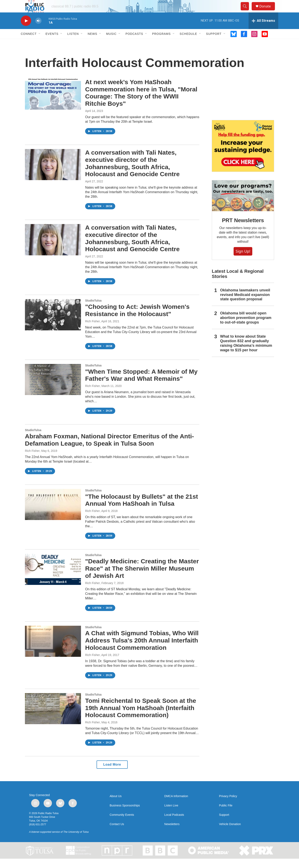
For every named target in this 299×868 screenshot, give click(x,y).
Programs (161, 43)
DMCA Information (176, 806)
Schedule (188, 43)
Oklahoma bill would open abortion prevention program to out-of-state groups (246, 327)
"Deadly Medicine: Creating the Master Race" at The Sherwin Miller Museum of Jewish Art (142, 578)
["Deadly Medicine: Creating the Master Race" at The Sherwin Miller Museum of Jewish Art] (53, 578)
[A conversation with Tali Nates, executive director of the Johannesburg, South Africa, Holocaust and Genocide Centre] (53, 174)
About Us (116, 806)
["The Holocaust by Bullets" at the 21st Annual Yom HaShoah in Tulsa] (53, 514)
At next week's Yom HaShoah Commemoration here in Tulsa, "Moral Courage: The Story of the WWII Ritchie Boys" (141, 102)
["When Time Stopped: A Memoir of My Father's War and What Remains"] (53, 389)
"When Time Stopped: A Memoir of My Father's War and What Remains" (141, 384)
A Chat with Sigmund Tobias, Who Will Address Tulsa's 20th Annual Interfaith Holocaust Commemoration (142, 650)
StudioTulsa (93, 310)
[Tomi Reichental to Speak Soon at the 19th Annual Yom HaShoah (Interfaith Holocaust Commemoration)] (53, 718)
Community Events (122, 824)
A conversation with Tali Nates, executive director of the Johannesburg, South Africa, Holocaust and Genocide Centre (132, 173)
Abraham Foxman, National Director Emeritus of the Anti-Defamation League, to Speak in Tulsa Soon (109, 449)
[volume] (38, 30)
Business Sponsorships (125, 815)
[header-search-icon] (247, 11)
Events (52, 43)
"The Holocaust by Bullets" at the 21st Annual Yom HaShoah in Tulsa (142, 509)
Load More (112, 774)
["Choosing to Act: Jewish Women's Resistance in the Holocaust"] (53, 324)
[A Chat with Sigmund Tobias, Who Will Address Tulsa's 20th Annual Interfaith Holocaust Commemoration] (53, 651)
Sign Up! (243, 261)
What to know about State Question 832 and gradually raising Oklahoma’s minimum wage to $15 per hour (246, 353)
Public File (226, 815)
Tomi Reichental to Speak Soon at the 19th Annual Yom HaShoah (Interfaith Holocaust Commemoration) (141, 717)
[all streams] (263, 30)
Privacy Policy (228, 806)
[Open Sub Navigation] (40, 43)
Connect (29, 43)
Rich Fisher (93, 331)
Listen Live (171, 815)
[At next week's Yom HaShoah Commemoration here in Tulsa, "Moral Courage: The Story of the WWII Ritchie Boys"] (53, 103)
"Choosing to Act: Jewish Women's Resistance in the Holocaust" (137, 320)
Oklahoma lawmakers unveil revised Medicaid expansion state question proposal (245, 304)
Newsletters (172, 833)
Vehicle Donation (230, 833)
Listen (73, 43)
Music (111, 43)
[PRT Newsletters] (243, 205)
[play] (26, 30)
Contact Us (117, 833)
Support (214, 43)
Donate (268, 11)
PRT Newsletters (243, 230)
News (92, 43)
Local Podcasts (174, 824)
